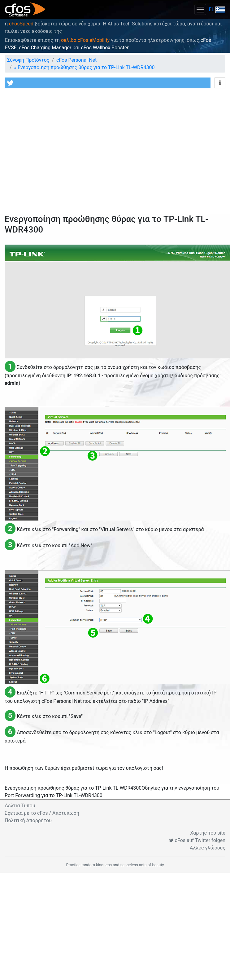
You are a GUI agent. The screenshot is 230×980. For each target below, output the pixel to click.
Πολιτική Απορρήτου (28, 820)
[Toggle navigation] (200, 9)
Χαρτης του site (208, 833)
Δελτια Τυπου (20, 806)
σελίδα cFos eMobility (85, 40)
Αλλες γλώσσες (208, 848)
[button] (108, 83)
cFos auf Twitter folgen (197, 840)
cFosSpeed (21, 24)
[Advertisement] (58, 153)
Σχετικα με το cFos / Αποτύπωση (42, 813)
